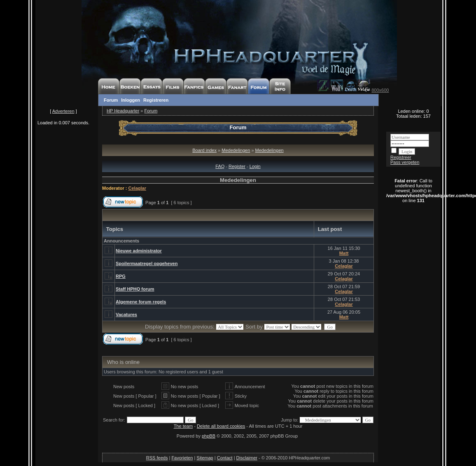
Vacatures (126, 315)
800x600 (380, 90)
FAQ (220, 166)
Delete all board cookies (221, 426)
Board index (204, 150)
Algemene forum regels (141, 302)
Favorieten (182, 458)
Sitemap (205, 458)
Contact (225, 458)
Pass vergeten (405, 162)
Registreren (156, 100)
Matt (344, 253)
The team (183, 426)
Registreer (401, 157)
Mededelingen (236, 150)
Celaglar (137, 188)
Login (255, 166)
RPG (121, 276)
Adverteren (63, 111)
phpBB (209, 436)
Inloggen (131, 100)
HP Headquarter (123, 111)
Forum (111, 100)
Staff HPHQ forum (135, 289)
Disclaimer (247, 458)
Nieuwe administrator (139, 251)
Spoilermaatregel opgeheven (147, 263)
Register (237, 166)
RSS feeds (157, 458)
